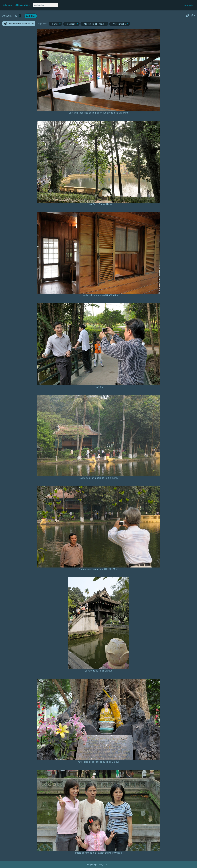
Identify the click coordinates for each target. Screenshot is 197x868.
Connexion (189, 5)
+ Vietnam (71, 24)
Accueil (7, 16)
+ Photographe (120, 24)
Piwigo (101, 864)
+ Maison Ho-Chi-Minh (94, 24)
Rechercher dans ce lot (21, 24)
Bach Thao (31, 16)
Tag (15, 16)
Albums (7, 5)
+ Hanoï (55, 24)
